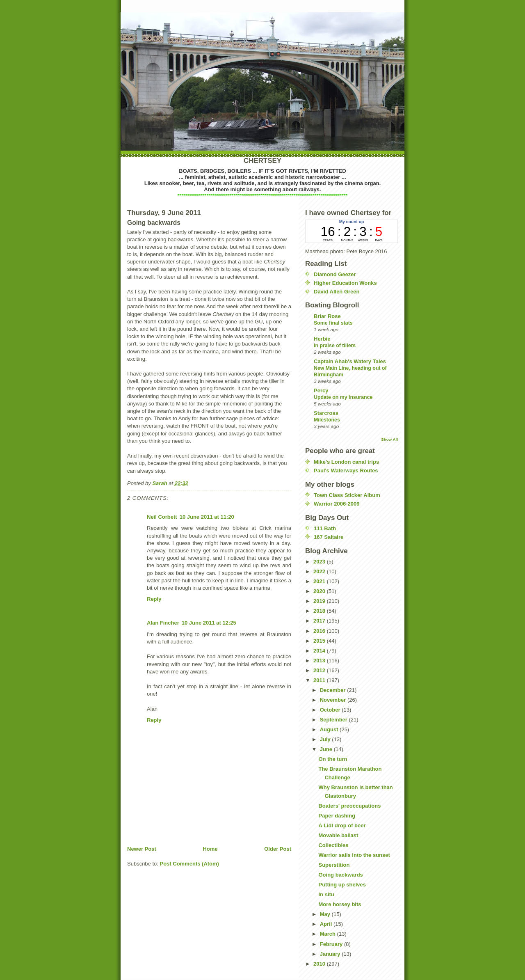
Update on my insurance (343, 397)
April (327, 924)
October (331, 710)
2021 (320, 581)
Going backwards (340, 875)
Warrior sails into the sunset (354, 855)
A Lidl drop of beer (342, 825)
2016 (320, 631)
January (331, 954)
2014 (320, 651)
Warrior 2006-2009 (337, 504)
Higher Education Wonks (345, 283)
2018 (320, 611)
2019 (320, 601)
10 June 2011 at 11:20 (207, 517)
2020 (320, 591)
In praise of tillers (335, 346)
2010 (320, 964)
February (332, 944)
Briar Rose (327, 316)
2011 (320, 680)
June (327, 749)
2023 (320, 562)
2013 (320, 661)
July (326, 739)
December (333, 690)
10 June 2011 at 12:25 (209, 623)
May (326, 914)
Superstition (334, 865)
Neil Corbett (162, 517)
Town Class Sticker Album (347, 495)
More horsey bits (340, 904)
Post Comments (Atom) (189, 864)
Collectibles (333, 845)
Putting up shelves (342, 885)
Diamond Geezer (335, 274)
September (334, 720)
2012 (320, 670)
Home (210, 849)
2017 (320, 621)
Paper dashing (337, 816)
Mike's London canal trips (346, 462)
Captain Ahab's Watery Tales (350, 361)
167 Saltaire (329, 537)
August (330, 729)
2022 (320, 571)
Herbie (322, 339)
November (334, 700)
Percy (321, 390)
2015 (320, 641)
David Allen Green (337, 292)
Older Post (278, 849)
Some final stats (333, 323)
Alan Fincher (163, 623)
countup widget (352, 231)
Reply (154, 599)
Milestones (327, 420)
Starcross (326, 413)
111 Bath (325, 528)
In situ (326, 894)
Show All (389, 439)
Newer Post (142, 849)
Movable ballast (338, 835)
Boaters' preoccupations (349, 806)
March (329, 934)
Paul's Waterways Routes (346, 471)
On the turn (333, 759)
